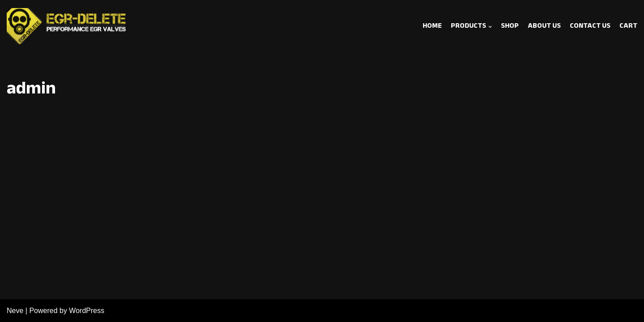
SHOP (510, 27)
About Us (544, 27)
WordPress (87, 311)
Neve (15, 311)
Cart (628, 27)
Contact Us (590, 27)
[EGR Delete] (67, 27)
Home (432, 27)
